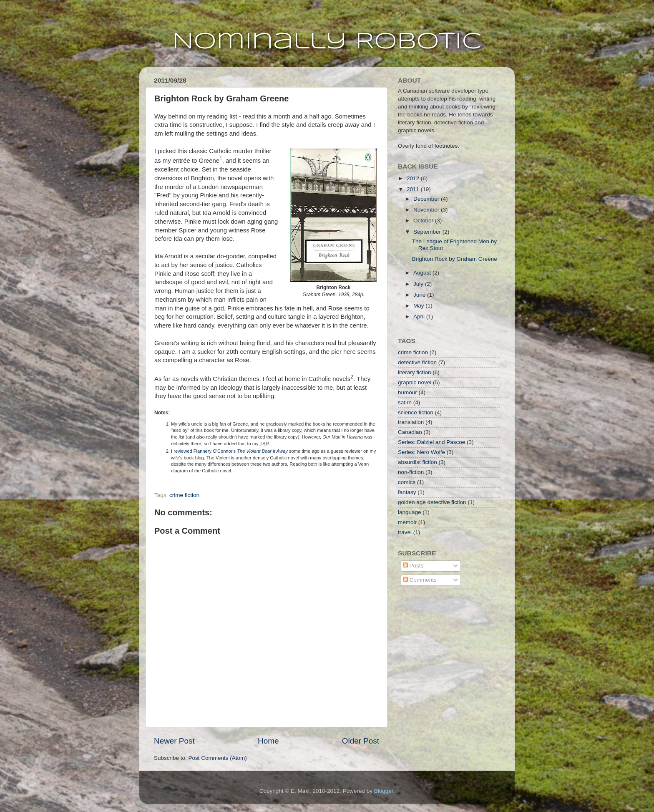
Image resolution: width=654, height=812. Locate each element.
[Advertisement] (440, 643)
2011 (414, 189)
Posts (413, 566)
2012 (414, 178)
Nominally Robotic (327, 42)
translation (411, 422)
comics (407, 482)
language (410, 512)
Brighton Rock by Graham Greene (455, 259)
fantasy (407, 492)
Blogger (384, 791)
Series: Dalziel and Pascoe (431, 442)
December (427, 199)
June (420, 295)
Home (268, 741)
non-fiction (411, 472)
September (428, 232)
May (419, 306)
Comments (420, 580)
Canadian (410, 432)
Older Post (361, 741)
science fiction (416, 412)
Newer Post (174, 741)
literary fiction (415, 372)
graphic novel (415, 382)
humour (407, 392)
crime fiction (184, 495)
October (424, 221)
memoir (407, 522)
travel (405, 532)
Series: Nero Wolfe (421, 452)
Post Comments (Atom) (218, 758)
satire (405, 402)
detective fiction (417, 362)
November (427, 210)
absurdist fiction (418, 462)
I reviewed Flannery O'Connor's (229, 451)
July (419, 284)
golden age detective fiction (432, 502)
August (423, 273)
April (420, 316)
